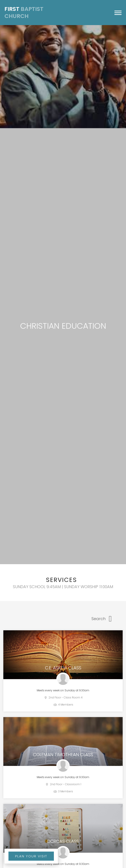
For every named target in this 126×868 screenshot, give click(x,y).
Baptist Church (24, 13)
